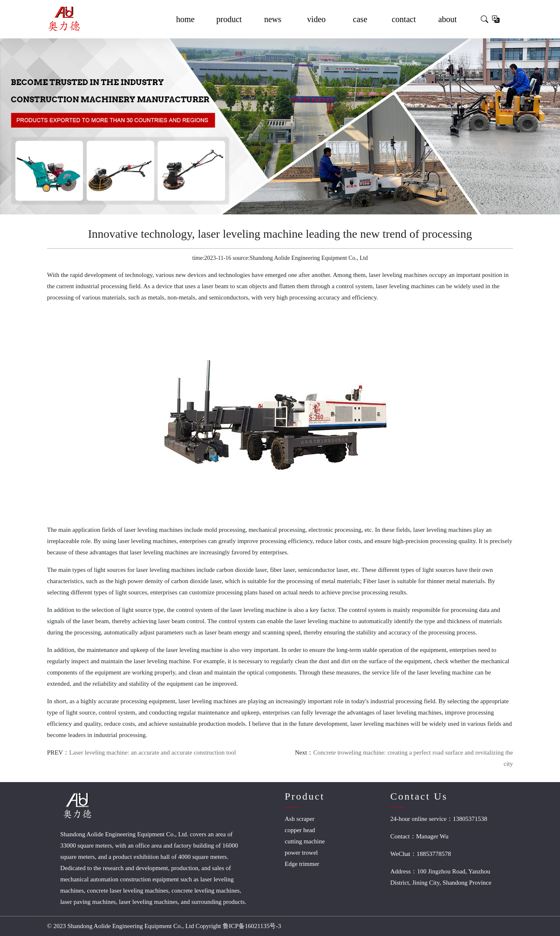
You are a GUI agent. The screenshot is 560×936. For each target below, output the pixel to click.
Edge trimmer (302, 864)
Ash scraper (300, 819)
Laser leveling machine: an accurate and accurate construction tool (153, 752)
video (316, 19)
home (185, 19)
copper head (300, 830)
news (272, 19)
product (229, 19)
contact (404, 19)
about (447, 19)
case (360, 19)
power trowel (301, 853)
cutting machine (305, 841)
